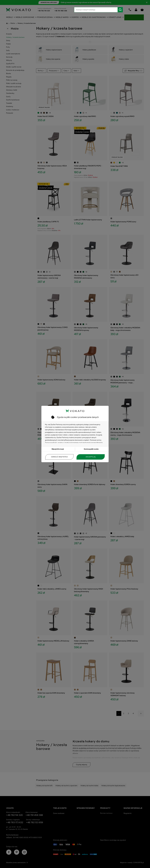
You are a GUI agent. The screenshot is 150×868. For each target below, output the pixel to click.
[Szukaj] (99, 10)
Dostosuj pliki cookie (91, 449)
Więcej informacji (58, 449)
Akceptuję (91, 457)
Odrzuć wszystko (59, 457)
